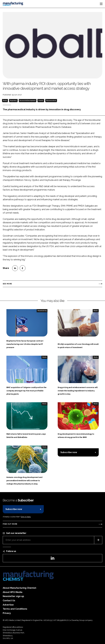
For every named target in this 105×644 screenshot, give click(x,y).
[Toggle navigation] (101, 4)
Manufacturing (42, 311)
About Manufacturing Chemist (19, 588)
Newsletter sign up (13, 596)
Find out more (10, 524)
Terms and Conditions (15, 609)
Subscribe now (69, 452)
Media (5, 101)
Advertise (8, 605)
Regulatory (13, 101)
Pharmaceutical (51, 101)
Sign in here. (26, 517)
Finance (41, 101)
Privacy (7, 613)
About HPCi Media (13, 592)
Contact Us (9, 601)
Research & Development (27, 101)
